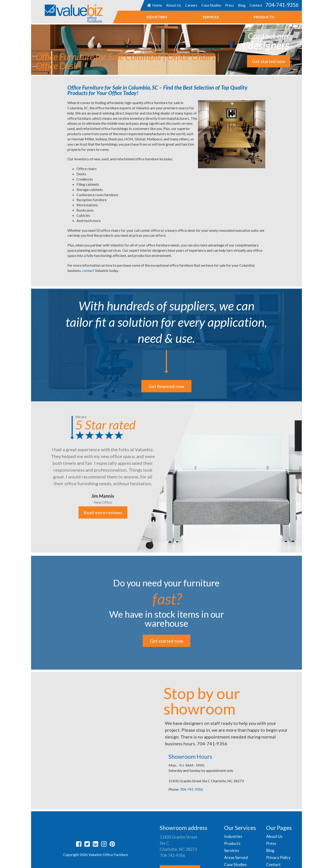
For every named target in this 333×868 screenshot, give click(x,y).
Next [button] (305, 477)
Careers (191, 5)
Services (211, 17)
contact (88, 270)
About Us (173, 5)
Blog (241, 5)
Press (229, 5)
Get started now (269, 61)
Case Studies (211, 5)
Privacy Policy (278, 857)
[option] (166, 477)
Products (264, 17)
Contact (256, 5)
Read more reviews (103, 512)
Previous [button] (28, 477)
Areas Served (236, 857)
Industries (157, 17)
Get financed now (166, 386)
